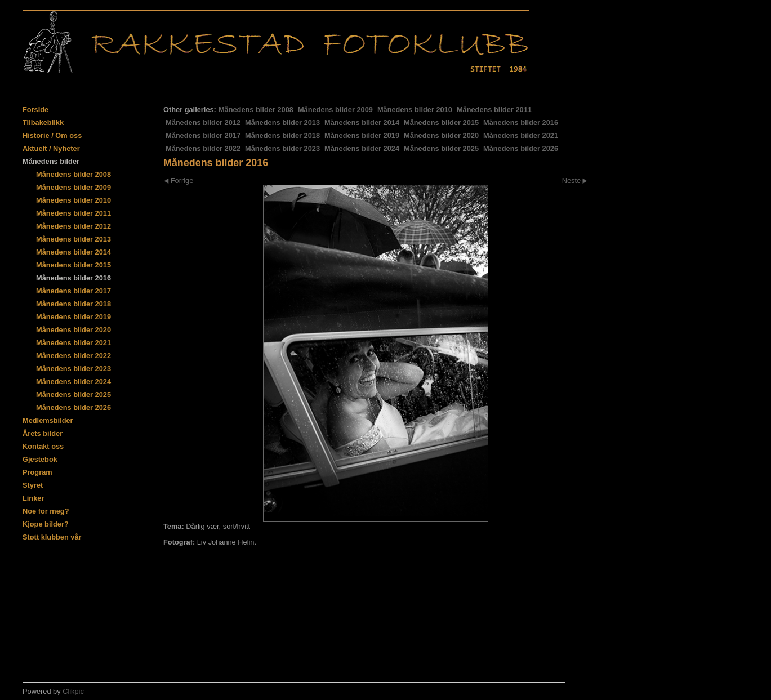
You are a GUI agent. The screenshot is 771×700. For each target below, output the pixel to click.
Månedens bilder (51, 161)
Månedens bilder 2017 (203, 135)
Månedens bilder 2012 (203, 122)
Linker (33, 498)
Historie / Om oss (52, 135)
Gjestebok (40, 459)
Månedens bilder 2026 (521, 148)
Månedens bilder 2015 (441, 122)
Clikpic (73, 691)
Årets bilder (43, 433)
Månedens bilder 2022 (203, 148)
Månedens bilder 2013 (282, 122)
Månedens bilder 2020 (441, 135)
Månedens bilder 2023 (282, 148)
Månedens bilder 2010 (415, 110)
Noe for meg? (46, 511)
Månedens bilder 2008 (256, 110)
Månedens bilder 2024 (362, 148)
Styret (33, 485)
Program (37, 472)
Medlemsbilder (48, 420)
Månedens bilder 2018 (282, 135)
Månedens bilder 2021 (521, 135)
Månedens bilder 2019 (362, 135)
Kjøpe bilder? (46, 524)
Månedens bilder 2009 (335, 110)
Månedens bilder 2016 (521, 122)
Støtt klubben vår (52, 537)
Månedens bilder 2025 (441, 148)
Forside (35, 110)
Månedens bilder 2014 (362, 122)
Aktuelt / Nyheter (51, 148)
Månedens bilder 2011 (494, 110)
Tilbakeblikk (43, 122)
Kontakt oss (43, 446)
